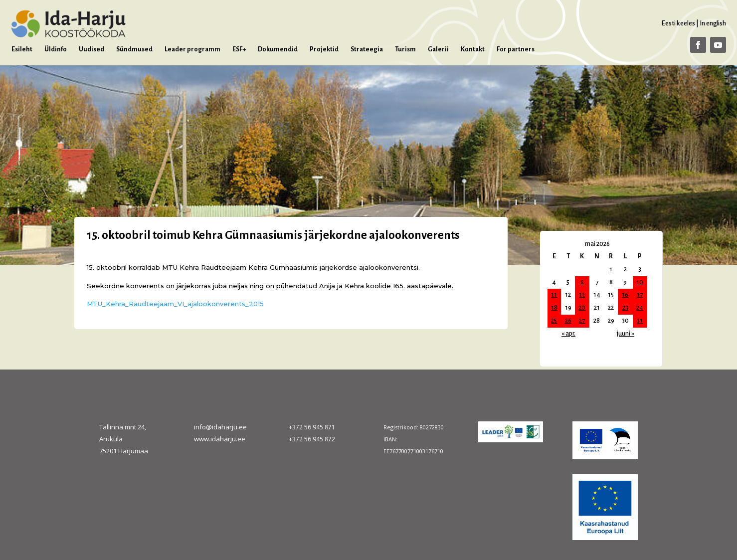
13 (582, 295)
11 (554, 295)
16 (625, 295)
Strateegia (367, 49)
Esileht (22, 49)
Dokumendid (278, 49)
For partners (516, 49)
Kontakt (473, 49)
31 (640, 321)
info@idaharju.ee (220, 427)
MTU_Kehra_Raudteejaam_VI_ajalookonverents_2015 (175, 304)
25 (554, 321)
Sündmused (134, 49)
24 (640, 308)
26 (568, 321)
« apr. (568, 334)
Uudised (92, 49)
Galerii (438, 49)
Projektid (324, 49)
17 (640, 295)
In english (713, 23)
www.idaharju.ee (220, 439)
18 (554, 308)
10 (640, 282)
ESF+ (239, 49)
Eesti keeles (678, 23)
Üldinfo (56, 49)
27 (582, 321)
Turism (405, 49)
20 (582, 308)
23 (625, 308)
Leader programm (192, 49)
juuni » (626, 334)
